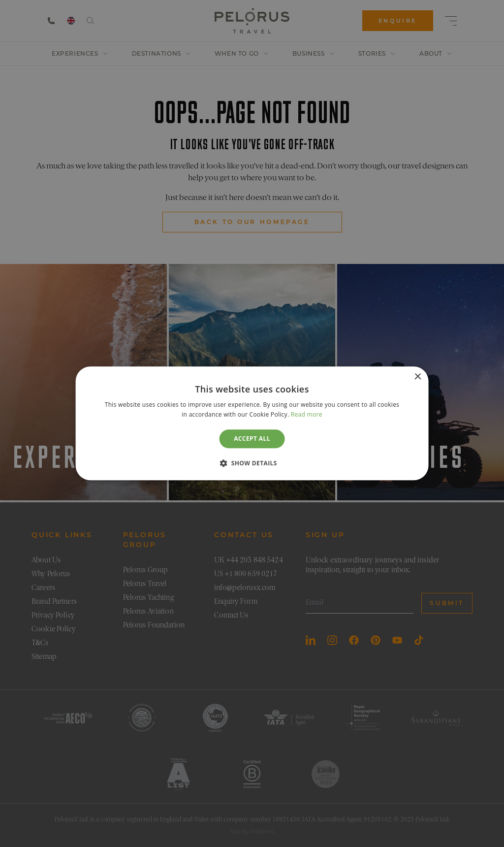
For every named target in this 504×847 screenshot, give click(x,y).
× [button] (417, 377)
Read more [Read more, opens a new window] (307, 415)
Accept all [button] (252, 439)
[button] (252, 463)
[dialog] (252, 423)
